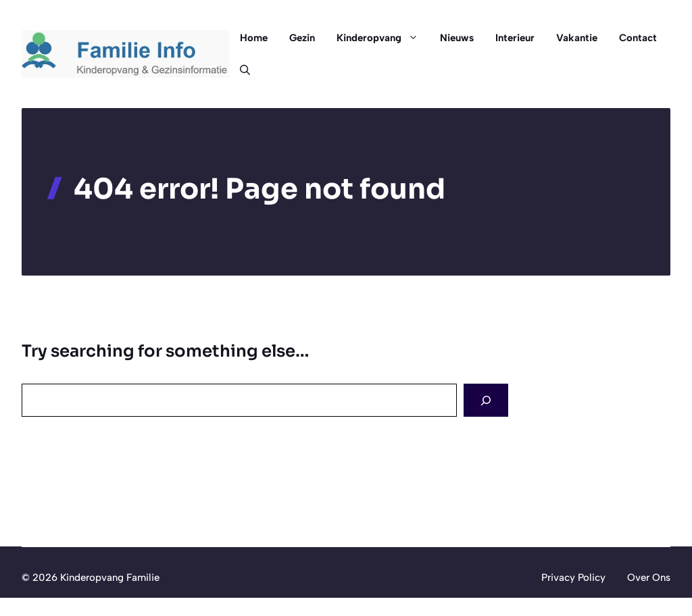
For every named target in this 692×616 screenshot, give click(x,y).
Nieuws (457, 38)
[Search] (486, 400)
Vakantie (577, 38)
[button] (240, 70)
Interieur (515, 38)
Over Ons (649, 577)
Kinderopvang (383, 38)
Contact (638, 38)
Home (254, 38)
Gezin (302, 38)
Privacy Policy (573, 577)
